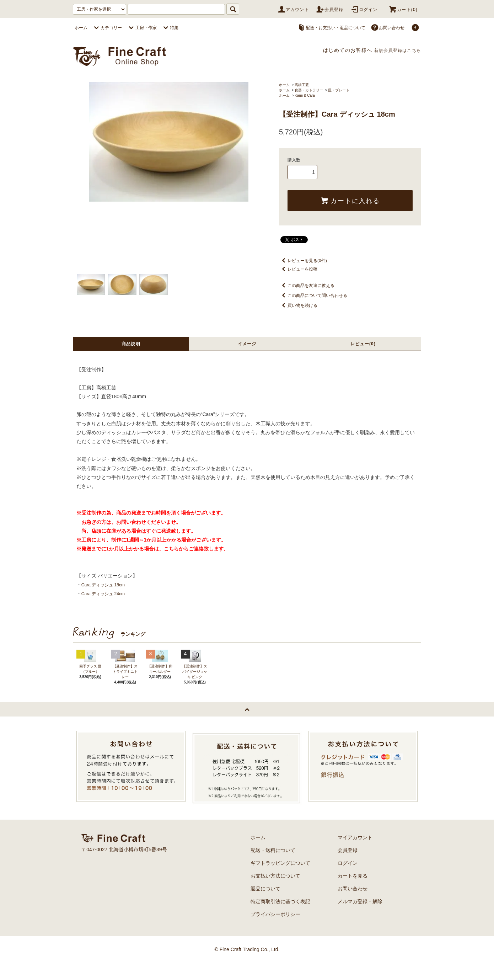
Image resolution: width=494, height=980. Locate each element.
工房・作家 (142, 28)
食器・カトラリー (309, 90)
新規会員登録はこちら (394, 50)
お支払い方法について (275, 893)
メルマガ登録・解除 (360, 918)
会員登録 (330, 10)
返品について (265, 906)
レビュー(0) (363, 344)
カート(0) (403, 10)
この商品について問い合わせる (313, 295)
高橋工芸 (302, 85)
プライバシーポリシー (275, 931)
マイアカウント (355, 854)
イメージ (247, 344)
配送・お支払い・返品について (331, 28)
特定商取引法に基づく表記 (280, 918)
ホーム (81, 28)
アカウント (293, 10)
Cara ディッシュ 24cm (107, 595)
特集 (170, 28)
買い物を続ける (298, 305)
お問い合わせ (387, 28)
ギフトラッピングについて (280, 880)
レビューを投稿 (298, 269)
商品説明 (131, 344)
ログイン (364, 10)
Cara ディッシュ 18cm (107, 586)
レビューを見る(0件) (303, 261)
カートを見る (353, 893)
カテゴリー (107, 28)
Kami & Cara (305, 95)
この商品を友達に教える (307, 286)
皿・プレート (339, 90)
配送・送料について (273, 867)
